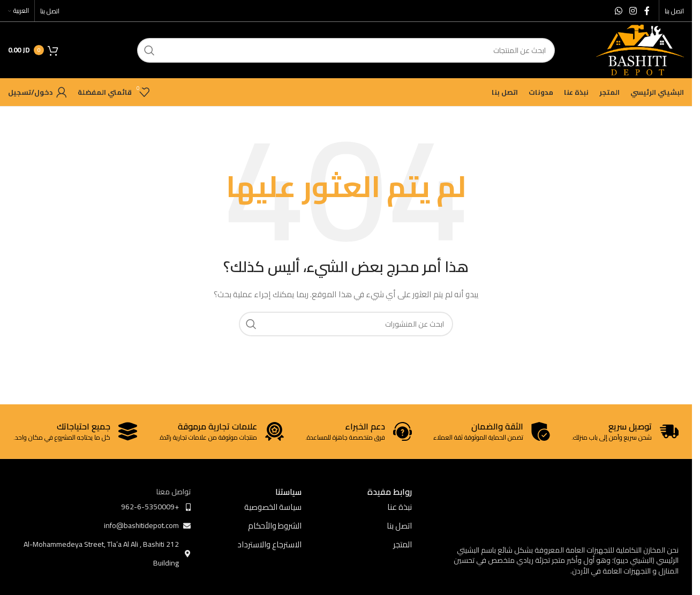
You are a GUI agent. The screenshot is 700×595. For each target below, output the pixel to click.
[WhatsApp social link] (618, 11)
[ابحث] (346, 50)
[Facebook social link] (647, 11)
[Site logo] (640, 49)
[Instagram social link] (633, 11)
